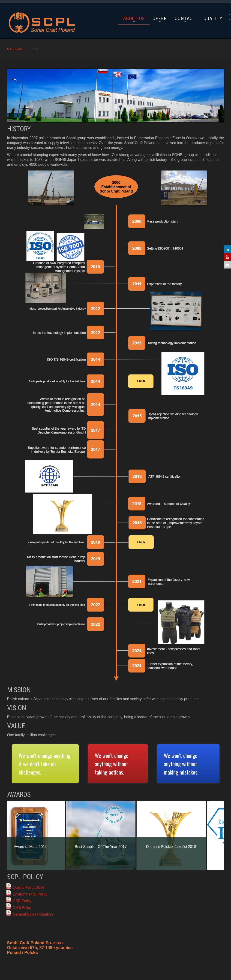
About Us (134, 18)
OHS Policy (22, 908)
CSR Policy (22, 901)
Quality (213, 18)
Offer (160, 18)
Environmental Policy (30, 894)
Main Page (15, 49)
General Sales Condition (33, 914)
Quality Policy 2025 (29, 888)
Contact (185, 18)
